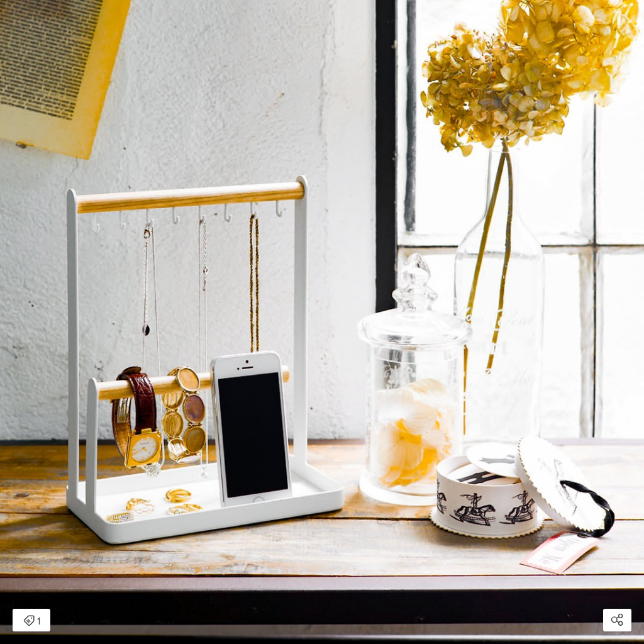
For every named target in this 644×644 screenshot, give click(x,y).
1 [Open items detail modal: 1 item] (32, 621)
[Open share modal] (617, 620)
